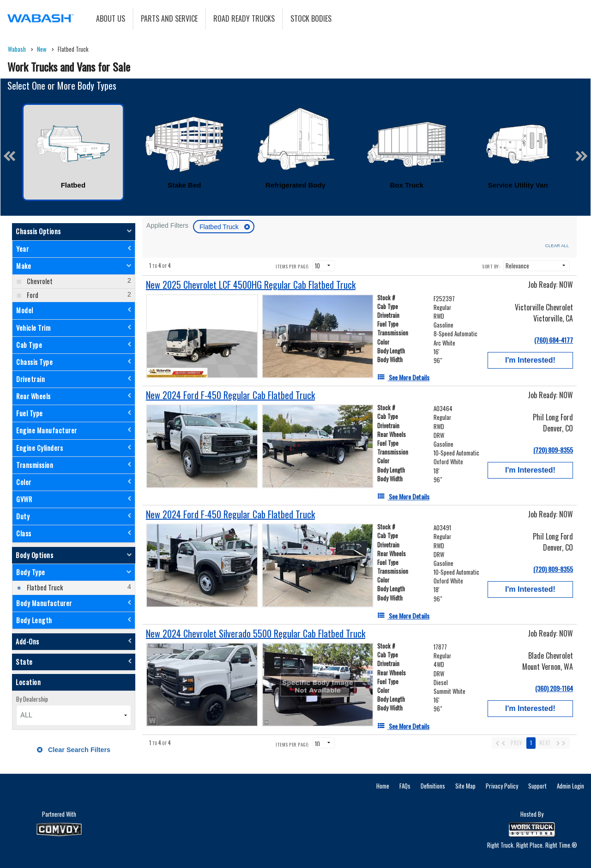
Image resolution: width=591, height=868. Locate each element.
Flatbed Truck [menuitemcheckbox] (44, 587)
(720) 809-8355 (553, 450)
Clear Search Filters (74, 750)
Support (537, 786)
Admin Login (570, 786)
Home (383, 786)
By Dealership (32, 699)
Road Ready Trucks (244, 18)
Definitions (433, 786)
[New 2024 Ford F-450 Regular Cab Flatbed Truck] (230, 395)
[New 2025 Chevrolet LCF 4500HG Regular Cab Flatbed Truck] (251, 285)
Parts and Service (169, 18)
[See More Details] (403, 377)
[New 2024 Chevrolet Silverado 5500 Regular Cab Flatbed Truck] (256, 634)
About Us (111, 18)
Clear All (557, 246)
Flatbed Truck (220, 227)
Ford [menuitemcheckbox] (32, 295)
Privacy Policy (502, 786)
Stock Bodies (311, 18)
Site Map (465, 786)
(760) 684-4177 (554, 340)
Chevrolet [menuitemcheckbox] (39, 281)
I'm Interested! (530, 360)
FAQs (405, 786)
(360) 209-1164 (554, 688)
